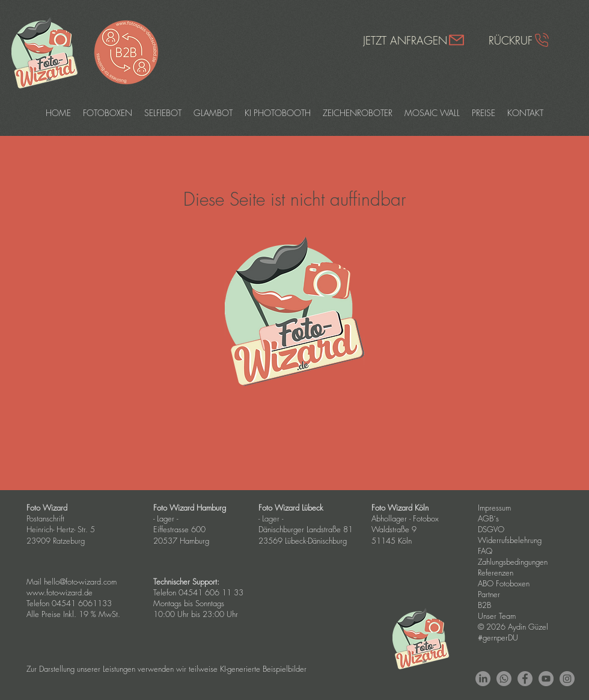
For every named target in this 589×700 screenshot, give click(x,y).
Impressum (494, 508)
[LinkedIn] (483, 679)
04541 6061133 (82, 603)
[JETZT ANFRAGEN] (414, 40)
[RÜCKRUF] (520, 40)
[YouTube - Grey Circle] (546, 679)
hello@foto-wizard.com (80, 582)
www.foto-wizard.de (60, 592)
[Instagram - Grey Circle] (567, 679)
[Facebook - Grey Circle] (525, 679)
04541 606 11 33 (211, 592)
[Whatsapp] (504, 679)
